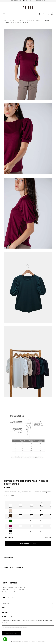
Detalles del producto (13, 567)
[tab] (28, 558)
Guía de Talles (9, 496)
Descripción (9, 558)
